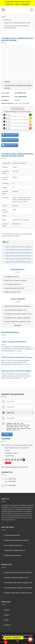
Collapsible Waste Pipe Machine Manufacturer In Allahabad (19, 306)
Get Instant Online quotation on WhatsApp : (17, 3)
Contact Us (8, 625)
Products (8, 20)
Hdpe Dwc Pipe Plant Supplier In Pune (15, 310)
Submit (6, 434)
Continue (19, 351)
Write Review (11, 145)
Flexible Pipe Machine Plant (12, 292)
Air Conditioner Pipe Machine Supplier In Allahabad (19, 314)
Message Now (11, 140)
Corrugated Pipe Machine (12, 277)
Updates (7, 615)
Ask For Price (11, 135)
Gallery (6, 620)
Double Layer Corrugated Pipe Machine (16, 280)
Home (3, 17)
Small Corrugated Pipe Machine (14, 342)
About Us (7, 610)
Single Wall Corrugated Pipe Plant (17, 23)
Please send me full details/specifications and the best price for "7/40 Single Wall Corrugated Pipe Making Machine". (19, 426)
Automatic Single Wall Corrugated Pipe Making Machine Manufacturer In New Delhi (19, 322)
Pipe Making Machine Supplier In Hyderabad (17, 318)
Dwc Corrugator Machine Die (13, 284)
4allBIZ (25, 638)
